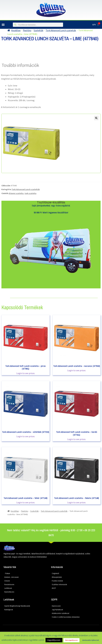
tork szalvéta (30, 193)
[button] (3, 25)
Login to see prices (26, 373)
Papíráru (25, 511)
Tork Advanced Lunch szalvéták (26, 189)
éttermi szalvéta (16, 193)
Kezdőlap (15, 511)
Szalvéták (34, 511)
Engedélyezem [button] (54, 640)
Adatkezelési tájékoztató (91, 640)
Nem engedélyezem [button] (71, 640)
